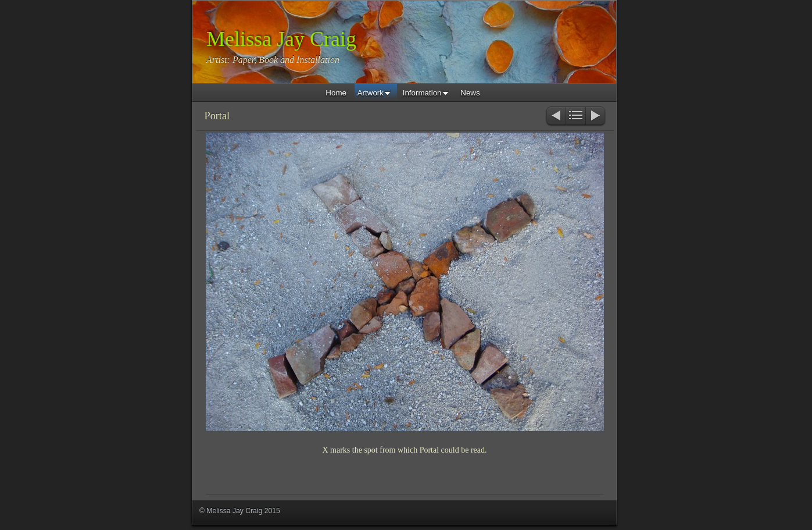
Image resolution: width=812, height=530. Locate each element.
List (576, 117)
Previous (555, 117)
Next (596, 117)
